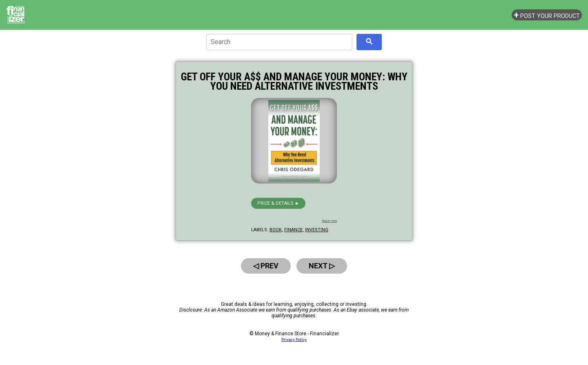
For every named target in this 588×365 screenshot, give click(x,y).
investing (317, 230)
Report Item (330, 221)
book (276, 230)
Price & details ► (278, 203)
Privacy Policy (294, 340)
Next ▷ (322, 266)
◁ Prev (266, 266)
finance (293, 230)
